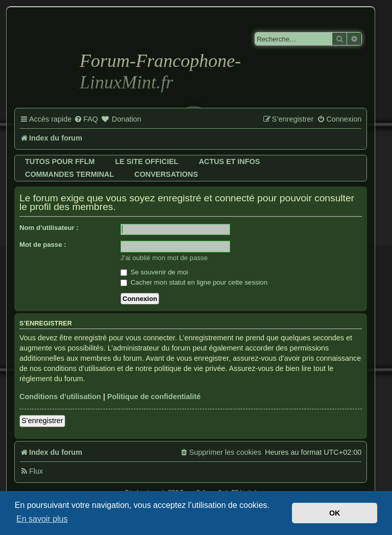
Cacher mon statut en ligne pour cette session (194, 282)
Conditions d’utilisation (60, 397)
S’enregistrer (42, 421)
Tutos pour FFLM (60, 161)
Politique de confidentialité (154, 397)
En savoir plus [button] (42, 519)
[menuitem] (86, 120)
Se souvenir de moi (154, 272)
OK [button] (335, 513)
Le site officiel (146, 161)
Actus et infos (229, 161)
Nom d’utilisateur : (49, 228)
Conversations (166, 174)
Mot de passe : (43, 245)
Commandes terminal (69, 174)
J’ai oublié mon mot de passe (164, 258)
